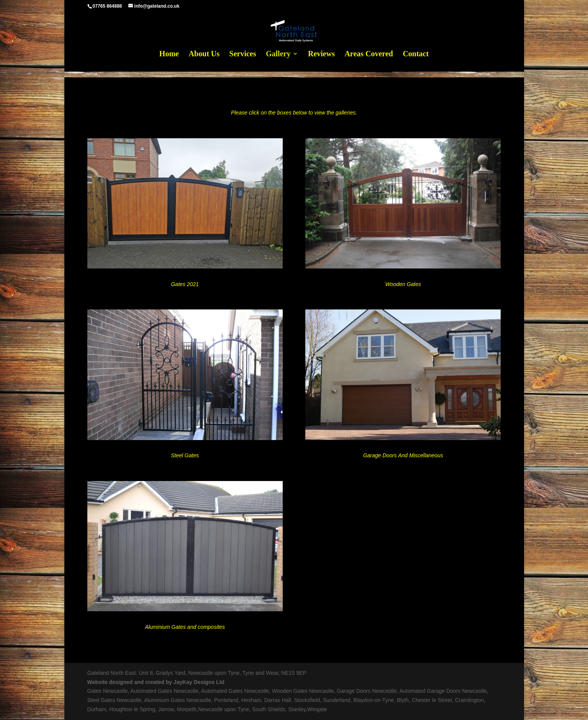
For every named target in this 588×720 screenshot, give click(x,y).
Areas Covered (369, 54)
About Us (204, 54)
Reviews (321, 54)
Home (169, 54)
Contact (416, 54)
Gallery (278, 54)
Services (243, 54)
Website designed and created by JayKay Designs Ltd (156, 682)
